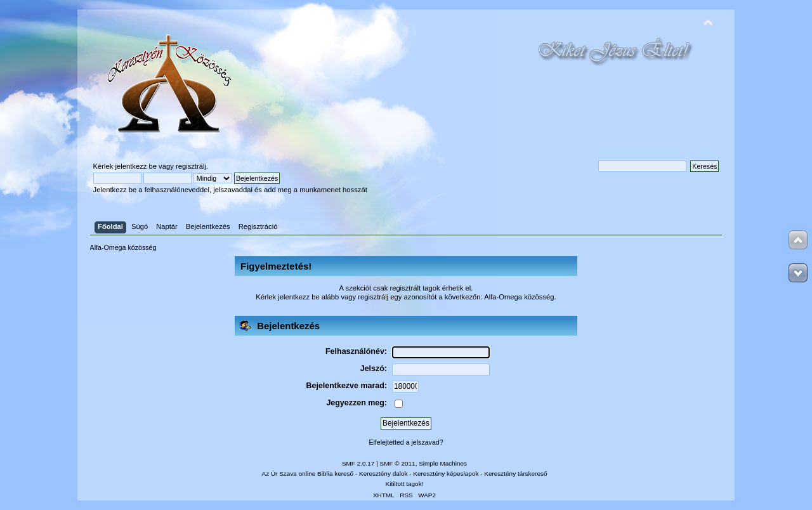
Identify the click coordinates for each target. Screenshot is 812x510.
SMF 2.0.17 (358, 463)
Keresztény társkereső (515, 474)
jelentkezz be (136, 166)
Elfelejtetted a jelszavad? (406, 442)
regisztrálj (191, 166)
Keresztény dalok (383, 474)
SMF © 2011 (398, 463)
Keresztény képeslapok (446, 474)
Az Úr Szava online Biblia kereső (308, 474)
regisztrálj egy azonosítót (397, 297)
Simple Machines (443, 463)
